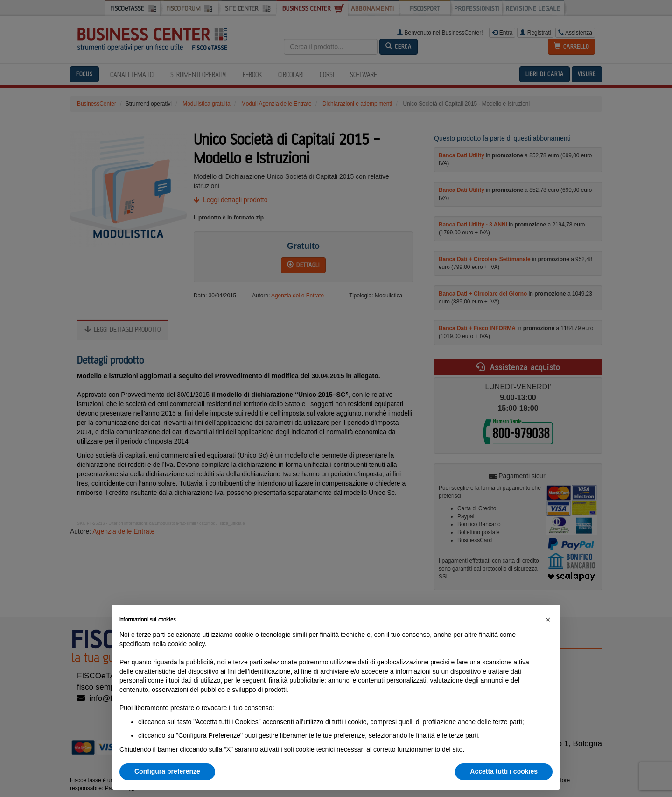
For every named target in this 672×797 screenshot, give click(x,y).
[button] (548, 620)
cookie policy (186, 644)
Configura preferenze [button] (167, 771)
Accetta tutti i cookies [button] (504, 771)
